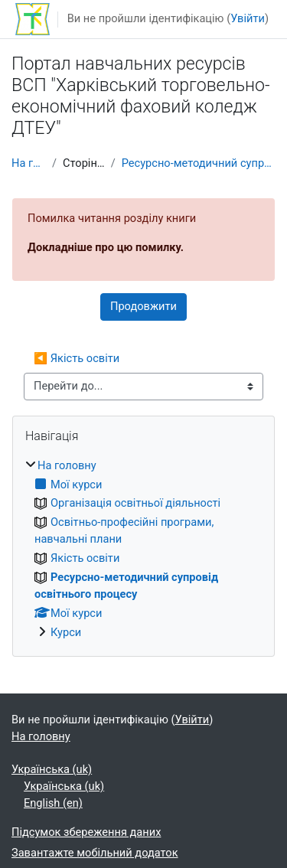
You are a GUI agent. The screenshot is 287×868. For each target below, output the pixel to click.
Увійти (248, 18)
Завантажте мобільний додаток (95, 853)
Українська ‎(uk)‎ (52, 769)
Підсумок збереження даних (86, 832)
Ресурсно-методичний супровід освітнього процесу (199, 163)
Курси (66, 632)
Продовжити (143, 306)
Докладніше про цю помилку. (106, 247)
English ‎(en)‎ (53, 803)
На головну (29, 163)
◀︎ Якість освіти (77, 358)
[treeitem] (143, 550)
